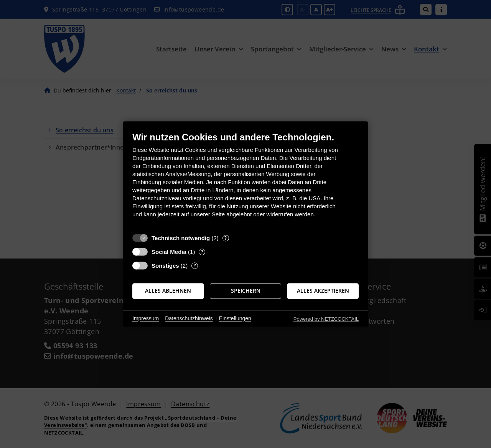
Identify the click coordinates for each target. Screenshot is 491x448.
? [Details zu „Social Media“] (202, 252)
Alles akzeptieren (323, 291)
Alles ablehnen (168, 291)
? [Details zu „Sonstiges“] (195, 266)
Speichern (246, 291)
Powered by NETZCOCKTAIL (326, 319)
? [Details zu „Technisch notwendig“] (226, 238)
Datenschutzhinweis (189, 318)
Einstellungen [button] (235, 318)
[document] (245, 180)
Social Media (169, 252)
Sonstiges (165, 266)
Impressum (146, 318)
